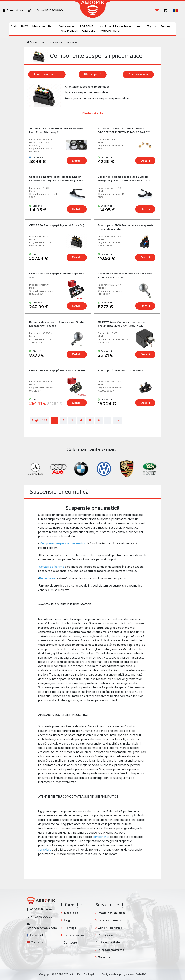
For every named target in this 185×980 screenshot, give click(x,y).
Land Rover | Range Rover (115, 26)
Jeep (139, 26)
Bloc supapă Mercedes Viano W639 (120, 370)
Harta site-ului (74, 935)
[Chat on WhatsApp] (31, 10)
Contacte (70, 943)
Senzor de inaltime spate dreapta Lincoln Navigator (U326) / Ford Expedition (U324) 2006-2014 (56, 181)
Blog (67, 920)
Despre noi (71, 913)
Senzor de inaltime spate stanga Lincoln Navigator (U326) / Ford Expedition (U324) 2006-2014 (125, 181)
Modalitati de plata (112, 913)
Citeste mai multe (93, 113)
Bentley (166, 26)
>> (117, 421)
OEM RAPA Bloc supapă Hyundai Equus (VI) (57, 225)
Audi (14, 26)
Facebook (35, 935)
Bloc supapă (93, 75)
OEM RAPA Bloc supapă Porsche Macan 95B (57, 370)
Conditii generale (110, 928)
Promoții (70, 928)
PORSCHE (87, 26)
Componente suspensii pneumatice (55, 42)
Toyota (151, 26)
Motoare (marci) (110, 31)
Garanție (104, 957)
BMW (25, 26)
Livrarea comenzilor (112, 920)
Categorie (89, 31)
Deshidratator (138, 75)
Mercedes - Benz (44, 26)
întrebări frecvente (111, 950)
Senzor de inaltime (47, 75)
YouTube (35, 942)
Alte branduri (69, 31)
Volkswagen (67, 26)
